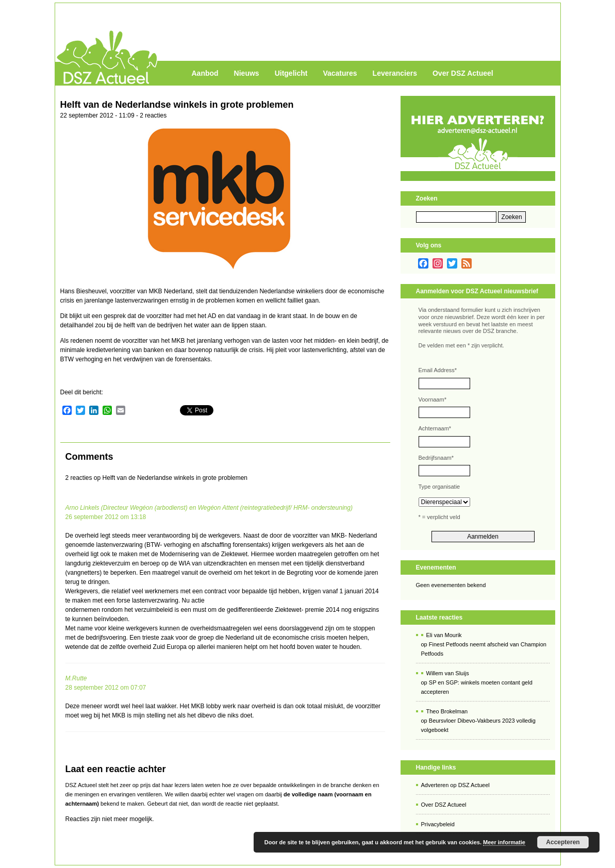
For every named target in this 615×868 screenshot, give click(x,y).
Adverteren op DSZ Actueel (455, 785)
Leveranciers (395, 73)
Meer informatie (504, 842)
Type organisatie (439, 487)
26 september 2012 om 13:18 (106, 517)
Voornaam (433, 399)
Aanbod (205, 73)
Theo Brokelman (447, 711)
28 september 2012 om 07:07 (106, 688)
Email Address (438, 370)
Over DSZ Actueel (463, 73)
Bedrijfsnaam (436, 458)
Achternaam (435, 428)
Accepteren (563, 842)
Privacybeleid (438, 824)
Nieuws (247, 73)
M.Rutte (76, 678)
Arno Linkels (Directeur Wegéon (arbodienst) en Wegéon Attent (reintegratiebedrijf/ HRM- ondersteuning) (209, 508)
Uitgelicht (291, 73)
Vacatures (340, 73)
